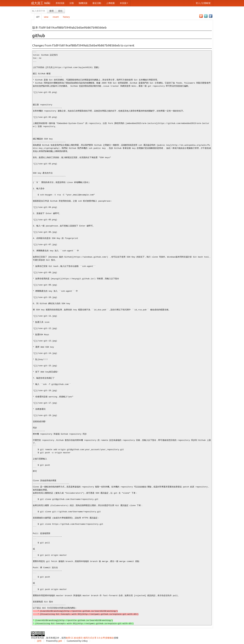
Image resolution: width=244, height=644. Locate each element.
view (46, 17)
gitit (60, 641)
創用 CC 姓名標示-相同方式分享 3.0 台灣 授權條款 (90, 638)
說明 (39, 641)
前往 (60, 11)
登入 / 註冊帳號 (203, 3)
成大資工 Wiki (41, 3)
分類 (72, 3)
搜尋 (52, 11)
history (66, 17)
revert (56, 17)
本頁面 (124, 3)
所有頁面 (60, 3)
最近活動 (97, 3)
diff (38, 17)
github (39, 35)
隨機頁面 (83, 3)
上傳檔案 (110, 3)
